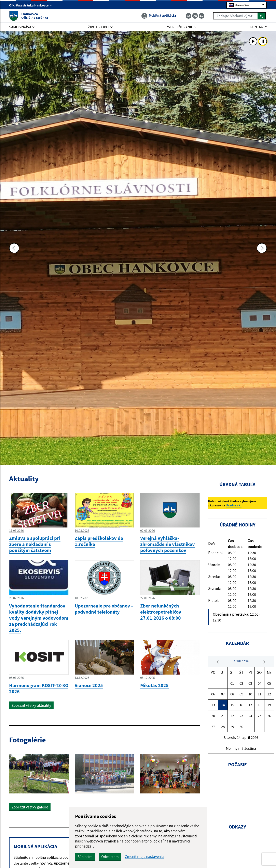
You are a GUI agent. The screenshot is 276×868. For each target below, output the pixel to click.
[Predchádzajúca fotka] (14, 248)
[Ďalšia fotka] (262, 248)
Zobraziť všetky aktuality (31, 705)
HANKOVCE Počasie (237, 793)
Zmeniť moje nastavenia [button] (144, 857)
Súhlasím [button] (85, 857)
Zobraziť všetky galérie (30, 807)
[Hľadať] (262, 16)
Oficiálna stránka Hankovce (31, 5)
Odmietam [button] (110, 857)
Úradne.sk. (234, 505)
